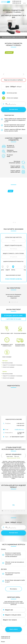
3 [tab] (15, 208)
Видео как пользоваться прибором (13, 80)
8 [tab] (14, 498)
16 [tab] (12, 499)
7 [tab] (12, 498)
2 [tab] (14, 208)
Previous (4, 74)
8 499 (20, 410)
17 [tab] (14, 499)
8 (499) (17, 1)
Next (23, 74)
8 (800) (17, 3)
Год (25, 254)
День (3, 254)
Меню (25, 3)
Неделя (8, 254)
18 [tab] (15, 499)
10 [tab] (17, 498)
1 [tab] (12, 208)
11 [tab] (19, 498)
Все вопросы (13, 576)
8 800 (20, 412)
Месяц (13, 254)
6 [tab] (18, 289)
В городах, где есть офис (13, 302)
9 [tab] (15, 498)
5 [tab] (16, 289)
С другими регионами (13, 306)
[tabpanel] (13, 192)
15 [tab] (25, 498)
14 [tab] (23, 498)
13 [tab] (22, 498)
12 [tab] (20, 498)
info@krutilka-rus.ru (19, 416)
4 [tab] (15, 289)
